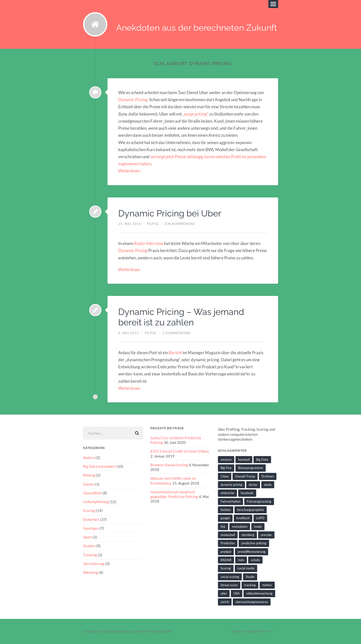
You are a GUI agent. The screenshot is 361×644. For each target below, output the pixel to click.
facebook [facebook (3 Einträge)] (247, 493)
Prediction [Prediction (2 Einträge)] (228, 543)
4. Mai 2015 (129, 333)
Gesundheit (92, 493)
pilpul (153, 224)
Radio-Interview (149, 243)
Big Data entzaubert (99, 466)
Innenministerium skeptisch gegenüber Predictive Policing (174, 494)
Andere (89, 458)
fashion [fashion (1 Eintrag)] (226, 510)
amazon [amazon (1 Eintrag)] (226, 459)
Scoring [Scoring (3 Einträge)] (226, 568)
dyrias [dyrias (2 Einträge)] (253, 485)
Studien (89, 546)
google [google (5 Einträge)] (225, 518)
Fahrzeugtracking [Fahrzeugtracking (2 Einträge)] (259, 501)
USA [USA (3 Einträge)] (237, 593)
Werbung (91, 572)
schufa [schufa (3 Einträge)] (255, 560)
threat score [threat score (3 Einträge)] (229, 585)
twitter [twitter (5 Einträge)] (267, 585)
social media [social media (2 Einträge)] (246, 568)
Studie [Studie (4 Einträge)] (250, 577)
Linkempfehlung (96, 502)
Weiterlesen (129, 171)
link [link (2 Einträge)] (223, 527)
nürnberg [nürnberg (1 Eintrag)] (248, 535)
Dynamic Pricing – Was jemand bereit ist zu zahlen (181, 317)
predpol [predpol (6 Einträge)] (226, 552)
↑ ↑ (276, 631)
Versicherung (94, 564)
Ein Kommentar (180, 224)
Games (89, 484)
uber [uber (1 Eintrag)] (224, 593)
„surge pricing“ (195, 114)
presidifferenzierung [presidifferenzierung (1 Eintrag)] (252, 552)
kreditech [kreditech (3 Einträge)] (243, 518)
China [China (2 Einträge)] (225, 476)
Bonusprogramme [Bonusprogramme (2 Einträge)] (251, 468)
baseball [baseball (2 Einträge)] (244, 459)
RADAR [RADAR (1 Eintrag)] (226, 560)
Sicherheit (91, 519)
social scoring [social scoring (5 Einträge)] (230, 577)
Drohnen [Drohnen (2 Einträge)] (268, 476)
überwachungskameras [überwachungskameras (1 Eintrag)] (252, 602)
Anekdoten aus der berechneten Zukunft (197, 28)
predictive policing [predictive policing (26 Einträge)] (254, 543)
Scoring (89, 510)
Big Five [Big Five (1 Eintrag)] (226, 468)
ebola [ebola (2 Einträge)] (268, 485)
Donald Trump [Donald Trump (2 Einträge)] (245, 476)
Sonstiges (91, 528)
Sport (88, 537)
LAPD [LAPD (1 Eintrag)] (260, 518)
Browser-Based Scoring (169, 465)
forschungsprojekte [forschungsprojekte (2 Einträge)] (251, 510)
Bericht (176, 353)
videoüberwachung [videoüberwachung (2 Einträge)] (259, 593)
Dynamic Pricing (133, 100)
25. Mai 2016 (130, 224)
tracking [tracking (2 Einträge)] (250, 585)
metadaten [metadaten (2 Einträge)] (240, 527)
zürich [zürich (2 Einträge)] (225, 602)
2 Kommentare (177, 333)
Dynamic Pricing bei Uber (170, 213)
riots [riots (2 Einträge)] (241, 560)
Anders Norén (259, 631)
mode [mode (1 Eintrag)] (258, 527)
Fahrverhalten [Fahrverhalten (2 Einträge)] (230, 501)
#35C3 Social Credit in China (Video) (180, 451)
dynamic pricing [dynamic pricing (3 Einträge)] (231, 485)
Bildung (89, 475)
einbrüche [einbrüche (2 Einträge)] (227, 493)
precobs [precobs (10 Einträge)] (266, 535)
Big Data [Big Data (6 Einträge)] (262, 459)
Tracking (90, 555)
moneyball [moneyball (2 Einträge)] (228, 535)
